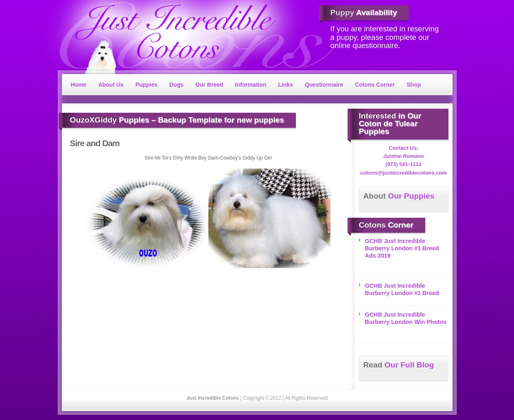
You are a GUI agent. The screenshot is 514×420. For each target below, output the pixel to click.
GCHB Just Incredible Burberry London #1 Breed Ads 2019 (402, 248)
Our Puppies (399, 196)
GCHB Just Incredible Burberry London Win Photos (406, 318)
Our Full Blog (399, 365)
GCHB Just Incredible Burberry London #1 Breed (402, 289)
